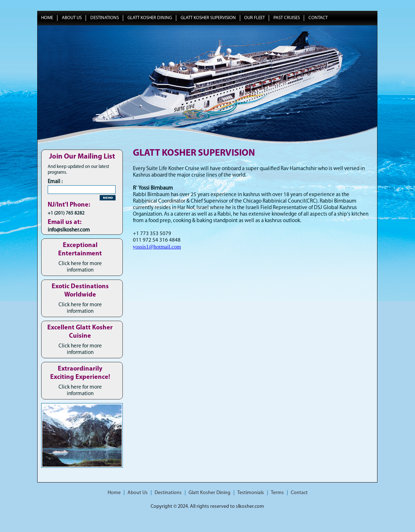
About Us (72, 18)
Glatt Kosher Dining (150, 18)
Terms (277, 493)
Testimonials (251, 493)
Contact (318, 18)
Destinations (105, 18)
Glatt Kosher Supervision (208, 18)
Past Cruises (287, 18)
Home (47, 18)
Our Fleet (254, 18)
